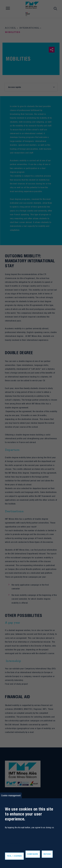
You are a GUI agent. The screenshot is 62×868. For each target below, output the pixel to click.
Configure (33, 854)
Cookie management (11, 795)
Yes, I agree (14, 856)
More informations (12, 843)
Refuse (47, 854)
